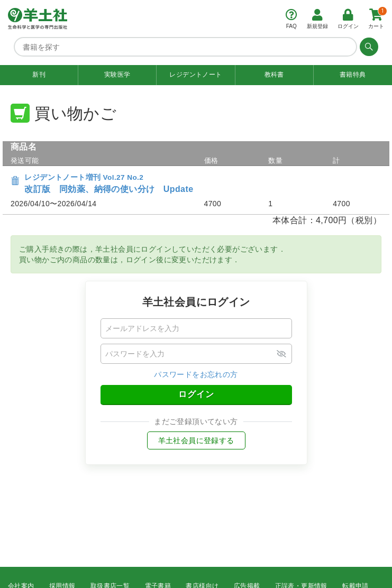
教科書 (274, 75)
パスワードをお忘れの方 (196, 374)
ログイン (196, 394)
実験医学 (117, 75)
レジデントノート (195, 75)
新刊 (39, 75)
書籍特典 (353, 75)
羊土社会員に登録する (196, 440)
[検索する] (368, 47)
